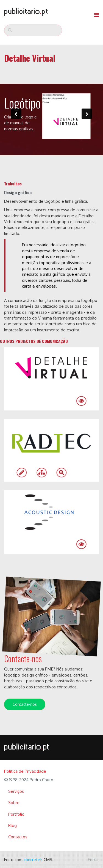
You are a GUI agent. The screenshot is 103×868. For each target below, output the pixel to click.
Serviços (16, 791)
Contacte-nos (25, 704)
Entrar (93, 860)
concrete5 (33, 860)
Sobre (14, 803)
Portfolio (16, 814)
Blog (12, 825)
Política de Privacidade (25, 771)
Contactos (18, 837)
